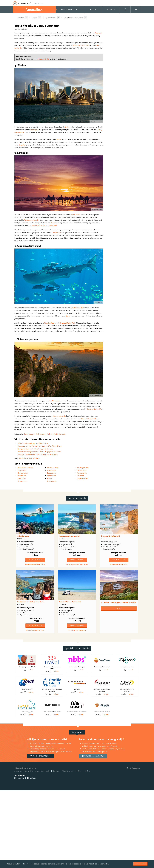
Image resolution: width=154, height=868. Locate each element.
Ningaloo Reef (49, 323)
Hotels (50, 478)
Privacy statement (67, 771)
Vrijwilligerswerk (83, 468)
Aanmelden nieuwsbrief (40, 756)
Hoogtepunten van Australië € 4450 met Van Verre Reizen (40, 446)
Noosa (53, 223)
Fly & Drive (22, 478)
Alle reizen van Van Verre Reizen (77, 565)
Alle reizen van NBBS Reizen (35, 565)
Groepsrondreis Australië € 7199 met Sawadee (35, 449)
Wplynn (50, 434)
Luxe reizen (51, 470)
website (31, 670)
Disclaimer (79, 771)
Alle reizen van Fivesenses (77, 630)
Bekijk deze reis (35, 560)
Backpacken (22, 476)
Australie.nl (21, 18)
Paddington (34, 130)
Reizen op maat (53, 468)
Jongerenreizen (82, 478)
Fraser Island (85, 45)
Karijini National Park (88, 419)
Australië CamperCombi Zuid (70, 602)
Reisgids (35, 18)
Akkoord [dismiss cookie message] (140, 864)
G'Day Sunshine (23, 536)
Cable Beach (56, 232)
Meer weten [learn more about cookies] (104, 864)
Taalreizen (80, 476)
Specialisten (52, 476)
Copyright (56, 771)
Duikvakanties (52, 481)
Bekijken (119, 608)
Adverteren (18, 771)
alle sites (39, 3)
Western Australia (59, 416)
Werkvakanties (82, 473)
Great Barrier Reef (77, 308)
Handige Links (28, 771)
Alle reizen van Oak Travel (35, 630)
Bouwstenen (52, 473)
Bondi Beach (75, 215)
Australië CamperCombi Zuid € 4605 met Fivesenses (38, 454)
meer (23, 670)
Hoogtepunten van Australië (70, 536)
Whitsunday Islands (31, 220)
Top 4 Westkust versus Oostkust (74, 18)
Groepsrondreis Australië (110, 536)
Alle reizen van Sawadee (119, 565)
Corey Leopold (29, 434)
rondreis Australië (42, 59)
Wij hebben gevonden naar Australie (118, 602)
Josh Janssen (41, 434)
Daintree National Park (95, 409)
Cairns (68, 316)
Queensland (52, 225)
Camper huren (23, 473)
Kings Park (22, 145)
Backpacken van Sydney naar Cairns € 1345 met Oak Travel (39, 452)
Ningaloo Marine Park (67, 323)
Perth (59, 139)
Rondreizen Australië (25, 468)
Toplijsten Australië (51, 18)
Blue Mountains (54, 401)
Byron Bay (76, 45)
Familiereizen (82, 470)
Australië (98, 33)
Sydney (68, 127)
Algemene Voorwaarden (43, 771)
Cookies (87, 771)
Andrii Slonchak (60, 434)
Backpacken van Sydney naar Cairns (31, 602)
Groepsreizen (23, 481)
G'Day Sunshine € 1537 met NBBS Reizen (33, 443)
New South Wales (39, 225)
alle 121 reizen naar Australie (29, 458)
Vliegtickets (22, 470)
